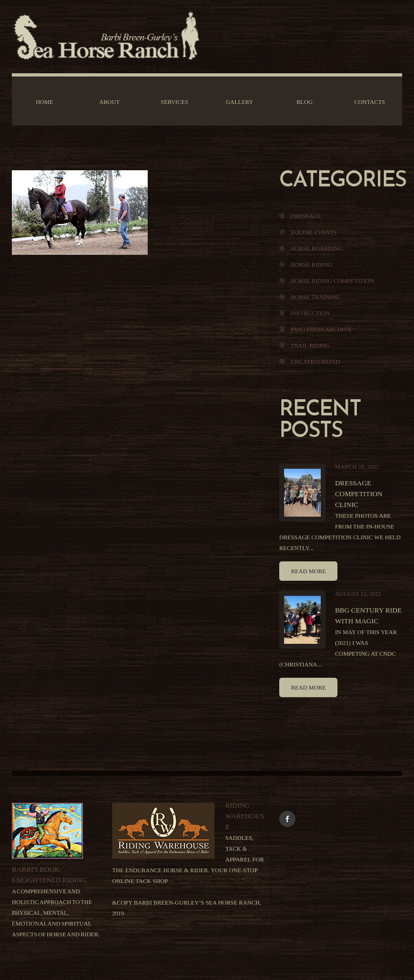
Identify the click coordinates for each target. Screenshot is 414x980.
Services (174, 102)
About (109, 102)
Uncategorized (315, 362)
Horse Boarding (317, 248)
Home (44, 102)
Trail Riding (310, 345)
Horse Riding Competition (332, 281)
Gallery (240, 102)
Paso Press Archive (321, 329)
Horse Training (315, 297)
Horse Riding (311, 265)
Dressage (306, 216)
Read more (308, 571)
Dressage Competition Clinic (358, 494)
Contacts (370, 102)
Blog (305, 102)
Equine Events (314, 232)
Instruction (310, 313)
